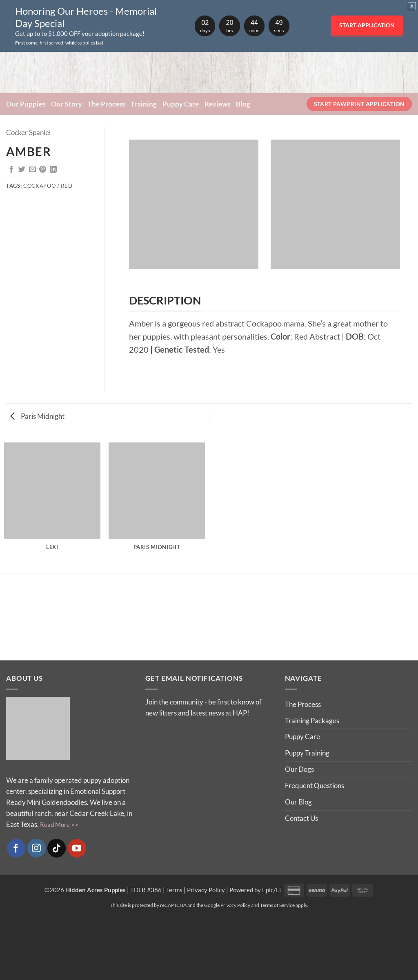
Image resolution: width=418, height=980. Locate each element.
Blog (243, 104)
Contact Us (301, 818)
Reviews (217, 104)
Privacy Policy (206, 890)
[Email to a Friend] (32, 170)
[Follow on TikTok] (57, 848)
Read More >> (59, 824)
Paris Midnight (37, 416)
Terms (174, 890)
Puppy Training (307, 753)
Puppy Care (181, 104)
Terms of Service (277, 905)
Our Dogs (299, 769)
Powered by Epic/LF (256, 890)
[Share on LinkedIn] (53, 170)
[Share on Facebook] (11, 170)
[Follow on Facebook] (16, 848)
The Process (106, 104)
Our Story (67, 104)
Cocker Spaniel (28, 132)
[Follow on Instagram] (37, 848)
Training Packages (312, 721)
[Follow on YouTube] (77, 848)
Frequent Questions (315, 786)
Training (144, 104)
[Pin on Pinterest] (43, 170)
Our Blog (298, 802)
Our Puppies (26, 104)
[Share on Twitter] (22, 170)
